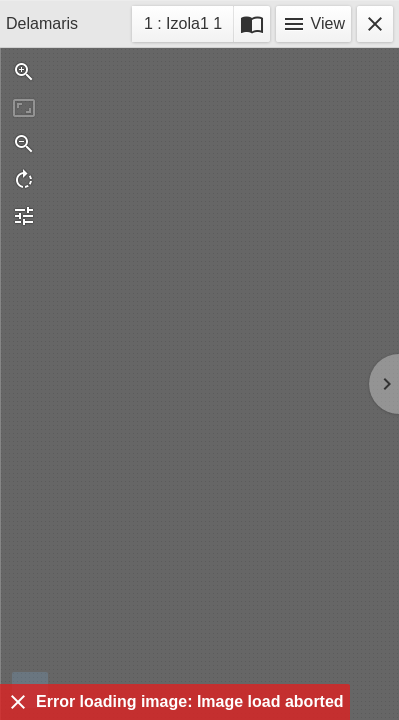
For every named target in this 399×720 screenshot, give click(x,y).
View (313, 24)
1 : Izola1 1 (182, 26)
